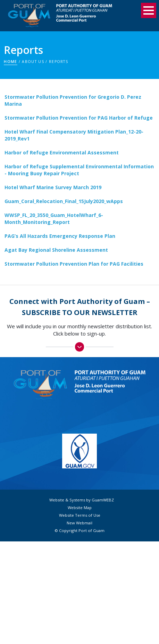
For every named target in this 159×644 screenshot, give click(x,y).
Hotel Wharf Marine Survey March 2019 (53, 187)
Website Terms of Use (80, 515)
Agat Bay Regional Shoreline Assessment (56, 250)
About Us (33, 62)
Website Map (80, 508)
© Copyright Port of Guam (79, 531)
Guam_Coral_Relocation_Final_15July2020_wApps (64, 201)
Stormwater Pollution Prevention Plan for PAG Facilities (74, 264)
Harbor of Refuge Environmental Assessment (62, 152)
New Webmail (79, 523)
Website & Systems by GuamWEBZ (82, 500)
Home (10, 62)
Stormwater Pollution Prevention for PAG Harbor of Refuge (79, 118)
